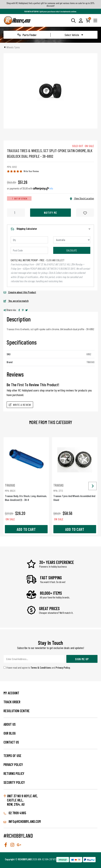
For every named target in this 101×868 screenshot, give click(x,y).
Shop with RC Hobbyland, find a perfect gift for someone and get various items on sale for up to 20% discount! (50, 4)
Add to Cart (26, 529)
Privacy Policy (63, 667)
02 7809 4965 (15, 813)
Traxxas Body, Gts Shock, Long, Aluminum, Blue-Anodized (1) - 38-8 (26, 492)
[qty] (29, 240)
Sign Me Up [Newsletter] (82, 659)
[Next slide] (93, 486)
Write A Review (20, 405)
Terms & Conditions (41, 667)
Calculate (72, 250)
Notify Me (50, 213)
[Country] (72, 240)
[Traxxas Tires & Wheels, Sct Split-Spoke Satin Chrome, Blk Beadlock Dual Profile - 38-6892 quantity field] (16, 213)
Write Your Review (31, 171)
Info (51, 188)
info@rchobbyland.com (22, 821)
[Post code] (29, 250)
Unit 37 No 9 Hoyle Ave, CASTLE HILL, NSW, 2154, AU (22, 800)
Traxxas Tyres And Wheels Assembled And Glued (75, 492)
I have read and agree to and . (37, 667)
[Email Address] (34, 659)
